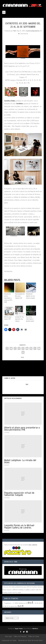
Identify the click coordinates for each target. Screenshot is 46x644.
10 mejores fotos (13, 606)
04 (3, 603)
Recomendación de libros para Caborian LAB (20, 296)
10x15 (20, 606)
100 (5, 606)
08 (37, 603)
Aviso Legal (8, 636)
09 (35, 603)
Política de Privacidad (20, 636)
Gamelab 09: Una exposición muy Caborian (19, 319)
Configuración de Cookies (9, 640)
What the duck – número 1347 (8, 318)
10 (31, 603)
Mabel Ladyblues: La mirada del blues (20, 461)
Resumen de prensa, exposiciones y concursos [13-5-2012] (8, 298)
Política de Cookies (34, 636)
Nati (15, 31)
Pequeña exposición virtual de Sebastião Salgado (19, 494)
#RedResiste (22, 603)
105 (26, 603)
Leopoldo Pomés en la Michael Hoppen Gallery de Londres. (19, 526)
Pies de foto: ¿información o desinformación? (30, 319)
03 (34, 603)
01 (29, 603)
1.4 (14, 603)
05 (12, 603)
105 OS (40, 603)
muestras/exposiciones (33, 31)
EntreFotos (20, 104)
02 (7, 606)
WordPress (35, 629)
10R (3, 606)
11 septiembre (7, 603)
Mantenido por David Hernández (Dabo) (30, 640)
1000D (16, 603)
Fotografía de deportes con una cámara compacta (30, 296)
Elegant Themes (19, 629)
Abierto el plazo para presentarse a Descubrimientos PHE (22, 429)
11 (23, 606)
